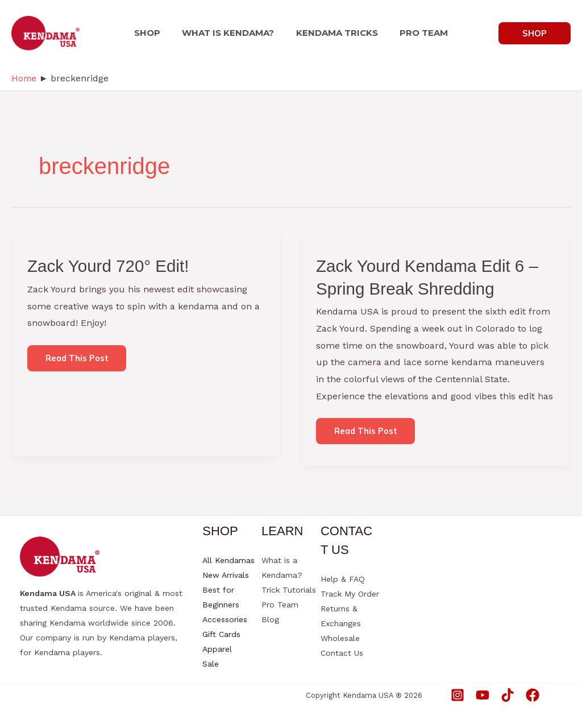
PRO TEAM (419, 33)
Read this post (77, 362)
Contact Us (342, 653)
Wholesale (340, 638)
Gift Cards (221, 634)
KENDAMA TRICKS (335, 33)
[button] (535, 33)
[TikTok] (508, 695)
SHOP (153, 33)
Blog (270, 619)
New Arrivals (226, 575)
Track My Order (350, 594)
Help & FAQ (343, 579)
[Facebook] (533, 695)
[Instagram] (458, 695)
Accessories (225, 619)
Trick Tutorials (289, 590)
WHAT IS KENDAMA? (230, 33)
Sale (211, 664)
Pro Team (280, 605)
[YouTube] (483, 695)
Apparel (217, 649)
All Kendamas (228, 560)
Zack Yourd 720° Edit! (109, 266)
